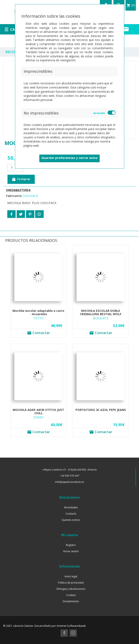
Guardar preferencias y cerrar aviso (69, 158)
